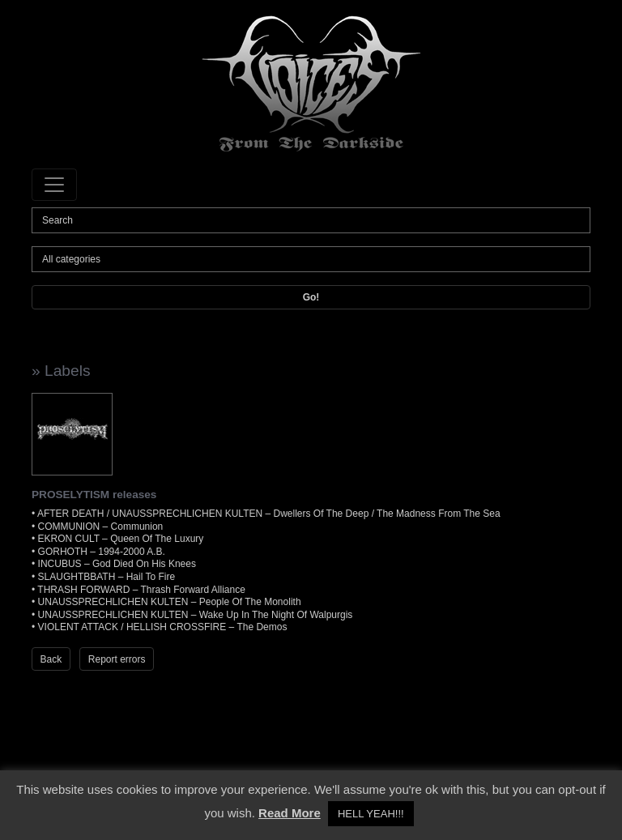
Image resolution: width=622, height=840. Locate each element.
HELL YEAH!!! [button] (371, 814)
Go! (311, 297)
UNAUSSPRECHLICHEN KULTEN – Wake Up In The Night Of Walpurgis (196, 615)
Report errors (117, 659)
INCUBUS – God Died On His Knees (117, 564)
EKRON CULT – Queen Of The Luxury (121, 539)
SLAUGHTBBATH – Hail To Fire (107, 577)
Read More (290, 813)
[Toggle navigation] (54, 185)
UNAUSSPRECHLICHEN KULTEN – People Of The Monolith (170, 602)
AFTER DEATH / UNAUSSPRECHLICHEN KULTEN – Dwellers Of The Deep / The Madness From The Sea (269, 514)
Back (51, 659)
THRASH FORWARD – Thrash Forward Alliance (141, 590)
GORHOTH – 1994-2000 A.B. (102, 552)
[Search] (311, 220)
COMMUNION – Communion (101, 527)
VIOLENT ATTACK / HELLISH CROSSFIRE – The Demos (163, 627)
